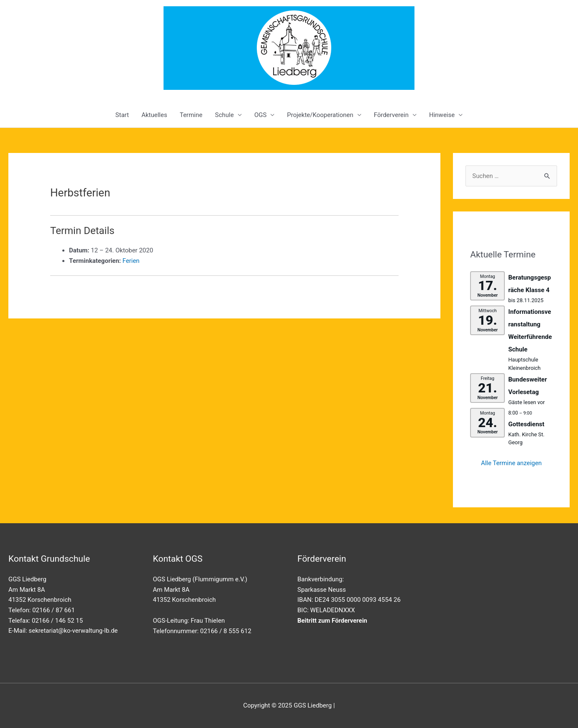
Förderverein (391, 115)
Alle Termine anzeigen (511, 463)
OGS (260, 115)
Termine (191, 115)
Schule (224, 115)
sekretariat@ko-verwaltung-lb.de (74, 631)
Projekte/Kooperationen (320, 115)
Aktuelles (154, 115)
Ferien (131, 261)
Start (122, 115)
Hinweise (442, 115)
